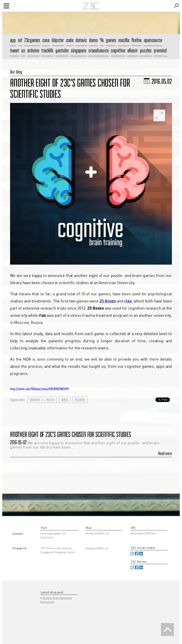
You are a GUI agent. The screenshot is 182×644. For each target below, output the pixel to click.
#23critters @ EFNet (143, 534)
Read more (165, 453)
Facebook (137, 554)
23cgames (80, 400)
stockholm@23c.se (97, 534)
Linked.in (141, 554)
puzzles (50, 400)
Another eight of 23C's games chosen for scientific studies (71, 434)
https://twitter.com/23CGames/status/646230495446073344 (39, 389)
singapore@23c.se (97, 548)
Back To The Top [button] (167, 629)
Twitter (132, 554)
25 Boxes (108, 301)
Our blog (16, 72)
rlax (128, 301)
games (65, 400)
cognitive (35, 400)
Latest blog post (52, 592)
